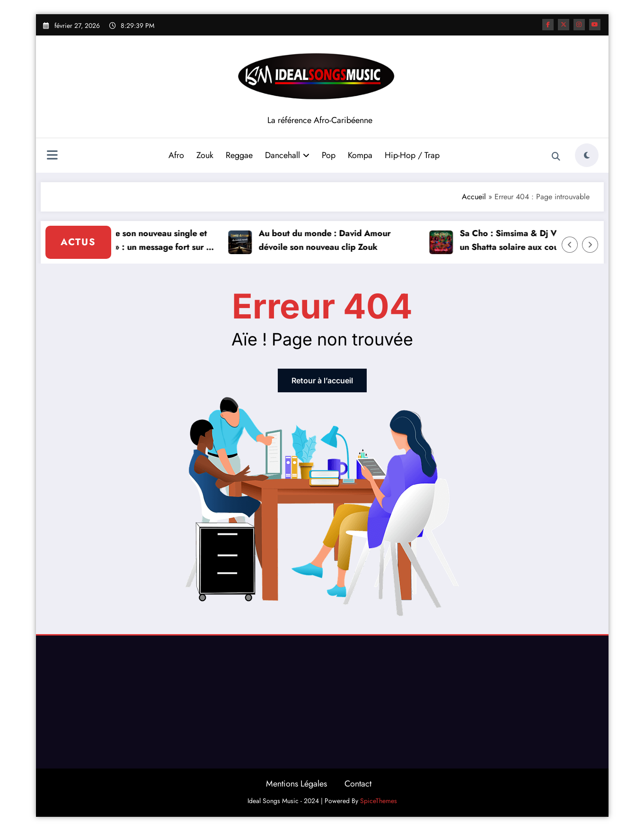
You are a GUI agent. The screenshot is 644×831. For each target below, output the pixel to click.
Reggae (239, 155)
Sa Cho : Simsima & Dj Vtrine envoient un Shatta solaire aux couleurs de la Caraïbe (538, 241)
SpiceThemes (379, 801)
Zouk (205, 155)
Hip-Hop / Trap (412, 155)
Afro (176, 155)
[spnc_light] (587, 155)
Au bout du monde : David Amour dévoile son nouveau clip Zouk (327, 240)
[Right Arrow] (590, 245)
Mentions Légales (296, 784)
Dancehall (287, 155)
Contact (358, 784)
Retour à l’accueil (322, 380)
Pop (329, 155)
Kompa (360, 155)
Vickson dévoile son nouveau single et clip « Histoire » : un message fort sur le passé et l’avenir (138, 241)
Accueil (474, 197)
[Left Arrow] (570, 245)
